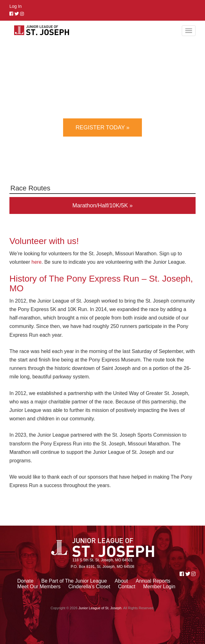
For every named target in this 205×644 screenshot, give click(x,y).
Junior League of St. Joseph (100, 608)
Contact (127, 587)
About (121, 581)
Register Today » (103, 127)
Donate (25, 581)
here (36, 262)
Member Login (159, 587)
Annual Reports (153, 581)
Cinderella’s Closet (89, 587)
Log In (16, 6)
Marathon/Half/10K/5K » (102, 205)
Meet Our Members (39, 587)
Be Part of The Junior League (74, 581)
